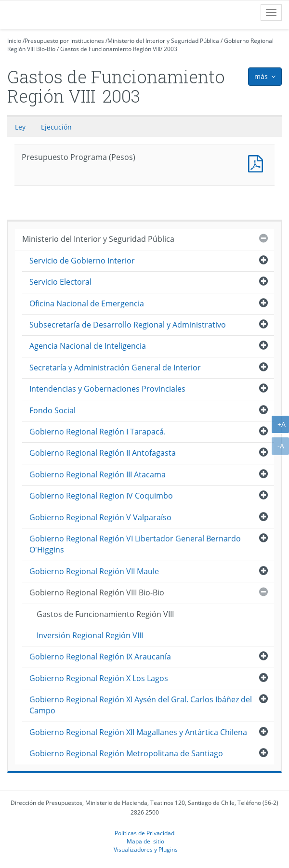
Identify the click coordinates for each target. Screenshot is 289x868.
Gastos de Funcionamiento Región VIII (110, 49)
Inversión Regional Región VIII (90, 635)
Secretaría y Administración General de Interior (115, 368)
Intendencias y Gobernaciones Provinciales (107, 389)
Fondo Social (53, 410)
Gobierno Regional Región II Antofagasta (103, 453)
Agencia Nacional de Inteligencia (88, 346)
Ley (20, 127)
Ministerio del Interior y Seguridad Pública (163, 41)
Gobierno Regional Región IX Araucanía (100, 657)
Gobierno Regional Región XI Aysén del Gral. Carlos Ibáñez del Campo (141, 705)
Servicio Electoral (60, 282)
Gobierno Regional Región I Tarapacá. (98, 432)
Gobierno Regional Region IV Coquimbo (101, 496)
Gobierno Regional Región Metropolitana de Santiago (126, 753)
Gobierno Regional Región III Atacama (98, 474)
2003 (171, 49)
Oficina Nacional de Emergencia (87, 303)
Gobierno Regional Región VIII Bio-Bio (97, 592)
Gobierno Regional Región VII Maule (94, 571)
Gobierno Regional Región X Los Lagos (99, 678)
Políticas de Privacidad (144, 833)
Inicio (14, 41)
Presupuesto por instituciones (64, 41)
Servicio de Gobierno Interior (82, 261)
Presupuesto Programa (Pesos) (258, 163)
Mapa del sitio (145, 841)
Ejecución (56, 127)
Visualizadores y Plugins (146, 849)
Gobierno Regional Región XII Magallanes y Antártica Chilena (138, 732)
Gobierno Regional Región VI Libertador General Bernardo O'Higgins (135, 544)
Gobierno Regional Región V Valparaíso (100, 517)
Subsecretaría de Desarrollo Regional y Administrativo (128, 325)
